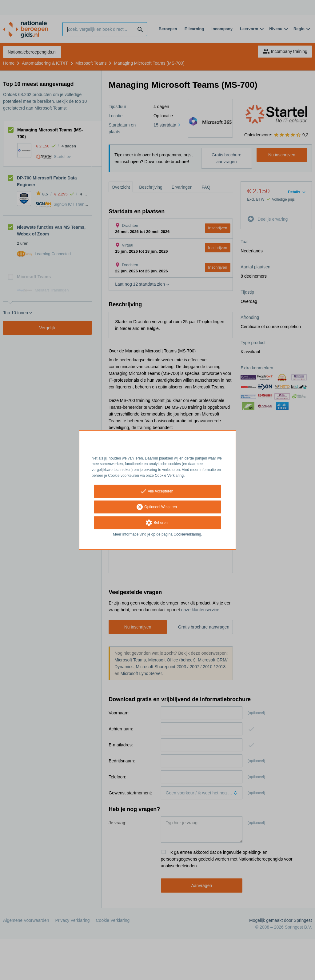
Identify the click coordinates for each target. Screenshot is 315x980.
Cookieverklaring (187, 534)
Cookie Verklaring (169, 476)
